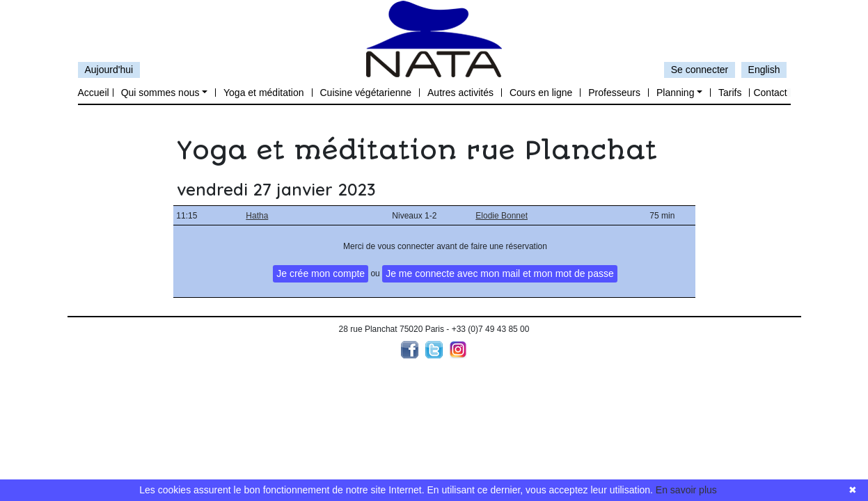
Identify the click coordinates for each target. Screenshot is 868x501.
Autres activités (460, 93)
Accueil (94, 93)
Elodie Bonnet (502, 216)
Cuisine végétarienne (366, 93)
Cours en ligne (541, 93)
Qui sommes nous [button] (160, 93)
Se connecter (700, 70)
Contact (770, 93)
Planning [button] (676, 93)
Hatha (257, 216)
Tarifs (730, 93)
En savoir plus (686, 490)
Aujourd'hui (109, 70)
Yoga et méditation (263, 93)
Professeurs (614, 93)
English (764, 70)
